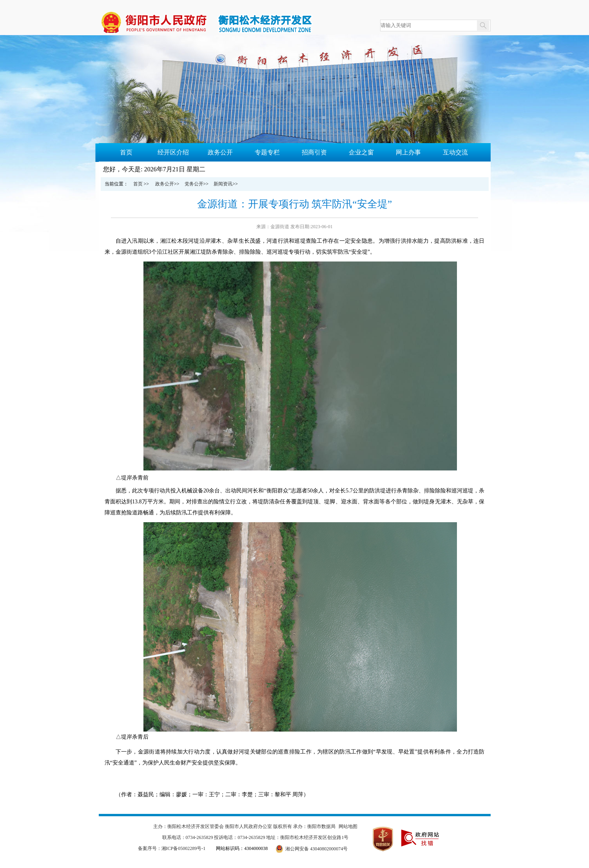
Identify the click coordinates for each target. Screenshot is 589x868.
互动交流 (455, 152)
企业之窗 (361, 152)
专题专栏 (267, 152)
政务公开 (220, 152)
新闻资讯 (223, 184)
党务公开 (194, 184)
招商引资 (314, 152)
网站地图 (348, 826)
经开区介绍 (173, 152)
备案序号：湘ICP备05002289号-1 (172, 848)
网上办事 (408, 152)
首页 (126, 152)
